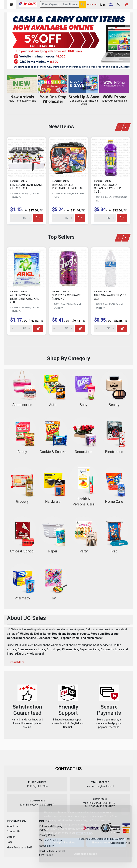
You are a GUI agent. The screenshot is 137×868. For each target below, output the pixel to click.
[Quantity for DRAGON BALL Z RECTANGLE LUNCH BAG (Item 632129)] (63, 218)
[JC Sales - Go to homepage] (28, 4)
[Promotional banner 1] (68, 41)
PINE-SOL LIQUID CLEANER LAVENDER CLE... (107, 188)
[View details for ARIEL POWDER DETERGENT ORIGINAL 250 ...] (26, 267)
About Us (12, 826)
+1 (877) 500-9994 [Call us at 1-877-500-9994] (37, 786)
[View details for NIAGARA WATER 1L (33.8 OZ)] (111, 267)
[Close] (122, 812)
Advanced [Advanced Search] (92, 4)
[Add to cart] (38, 218)
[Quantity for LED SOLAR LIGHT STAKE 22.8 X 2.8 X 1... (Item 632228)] (21, 218)
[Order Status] (103, 4)
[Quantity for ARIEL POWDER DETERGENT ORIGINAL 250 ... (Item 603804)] (21, 328)
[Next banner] (126, 127)
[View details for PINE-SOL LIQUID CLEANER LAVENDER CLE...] (111, 157)
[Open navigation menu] (12, 4)
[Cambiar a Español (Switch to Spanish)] (110, 4)
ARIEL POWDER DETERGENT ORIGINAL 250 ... (24, 299)
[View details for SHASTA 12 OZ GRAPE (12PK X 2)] (68, 267)
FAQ (9, 842)
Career (11, 837)
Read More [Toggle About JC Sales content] (17, 662)
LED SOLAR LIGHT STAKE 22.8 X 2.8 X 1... (26, 187)
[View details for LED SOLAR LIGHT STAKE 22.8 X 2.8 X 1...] (26, 157)
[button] (53, 62)
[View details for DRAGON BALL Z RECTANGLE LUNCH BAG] (68, 157)
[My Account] (118, 4)
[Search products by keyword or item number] (63, 4)
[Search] (83, 4)
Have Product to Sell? (20, 848)
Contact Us (14, 832)
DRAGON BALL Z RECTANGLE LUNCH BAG (68, 187)
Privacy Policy (81, 833)
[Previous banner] (119, 127)
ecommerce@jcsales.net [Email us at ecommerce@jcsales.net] (100, 786)
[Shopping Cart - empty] (126, 4)
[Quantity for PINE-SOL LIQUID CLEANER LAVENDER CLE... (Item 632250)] (105, 218)
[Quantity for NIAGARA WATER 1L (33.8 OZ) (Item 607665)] (105, 328)
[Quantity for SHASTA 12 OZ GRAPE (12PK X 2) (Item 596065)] (63, 328)
